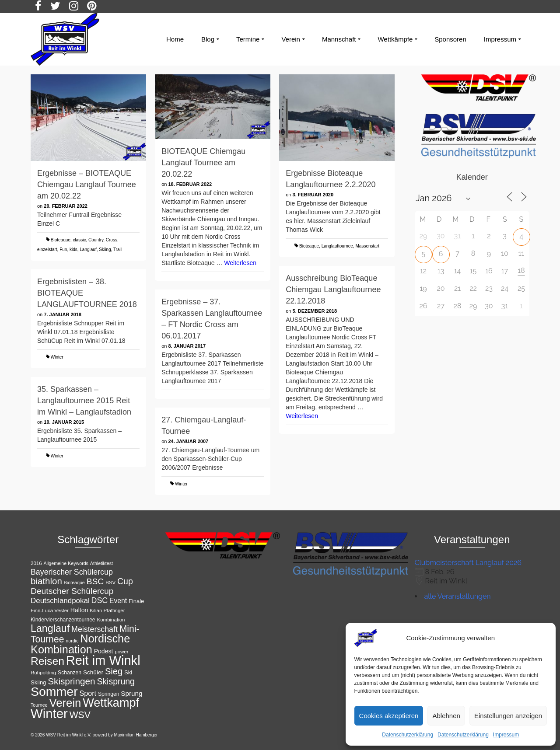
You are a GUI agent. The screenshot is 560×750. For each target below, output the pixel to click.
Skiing (105, 249)
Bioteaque (61, 240)
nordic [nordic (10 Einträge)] (72, 641)
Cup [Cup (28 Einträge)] (125, 581)
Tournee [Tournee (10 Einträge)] (39, 705)
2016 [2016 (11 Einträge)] (36, 563)
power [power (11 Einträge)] (121, 652)
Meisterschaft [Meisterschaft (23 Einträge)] (94, 629)
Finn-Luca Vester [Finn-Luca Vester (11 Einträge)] (50, 610)
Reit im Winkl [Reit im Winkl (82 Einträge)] (103, 660)
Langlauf (88, 249)
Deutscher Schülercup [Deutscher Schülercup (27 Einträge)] (72, 591)
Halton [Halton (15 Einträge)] (79, 610)
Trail (117, 249)
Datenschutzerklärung (408, 735)
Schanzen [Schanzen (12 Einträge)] (70, 673)
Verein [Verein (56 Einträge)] (65, 703)
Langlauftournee (337, 246)
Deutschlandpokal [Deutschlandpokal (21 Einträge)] (60, 601)
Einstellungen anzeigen (508, 716)
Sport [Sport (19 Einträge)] (88, 693)
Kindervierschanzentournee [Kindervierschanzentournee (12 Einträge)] (63, 620)
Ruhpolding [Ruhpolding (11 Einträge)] (43, 673)
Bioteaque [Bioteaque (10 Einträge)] (74, 583)
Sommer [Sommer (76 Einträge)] (54, 691)
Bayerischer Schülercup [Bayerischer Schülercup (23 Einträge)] (72, 572)
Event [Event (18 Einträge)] (118, 601)
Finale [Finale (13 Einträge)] (136, 601)
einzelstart (47, 249)
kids (73, 249)
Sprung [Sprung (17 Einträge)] (131, 693)
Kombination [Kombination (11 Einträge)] (111, 620)
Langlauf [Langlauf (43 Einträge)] (50, 628)
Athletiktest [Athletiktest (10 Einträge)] (101, 563)
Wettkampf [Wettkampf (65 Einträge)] (111, 703)
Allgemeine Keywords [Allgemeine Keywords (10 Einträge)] (66, 563)
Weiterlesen (240, 263)
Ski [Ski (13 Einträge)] (128, 672)
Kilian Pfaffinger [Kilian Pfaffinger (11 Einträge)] (107, 610)
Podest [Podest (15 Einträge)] (104, 651)
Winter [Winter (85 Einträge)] (49, 713)
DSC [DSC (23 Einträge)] (100, 600)
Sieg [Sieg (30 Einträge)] (114, 671)
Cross (112, 240)
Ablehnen (446, 716)
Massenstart (367, 246)
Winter (57, 357)
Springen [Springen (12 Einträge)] (109, 694)
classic (79, 240)
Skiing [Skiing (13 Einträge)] (38, 682)
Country (96, 240)
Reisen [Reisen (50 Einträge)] (47, 661)
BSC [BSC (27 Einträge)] (95, 581)
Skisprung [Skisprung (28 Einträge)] (116, 681)
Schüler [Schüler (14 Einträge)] (93, 672)
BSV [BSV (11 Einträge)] (110, 583)
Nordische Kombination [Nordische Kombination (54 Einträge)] (80, 644)
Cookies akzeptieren (389, 716)
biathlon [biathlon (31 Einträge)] (46, 581)
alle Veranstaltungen (458, 596)
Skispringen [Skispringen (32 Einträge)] (71, 681)
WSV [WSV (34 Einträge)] (80, 715)
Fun (63, 249)
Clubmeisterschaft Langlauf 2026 (468, 563)
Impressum (506, 735)
